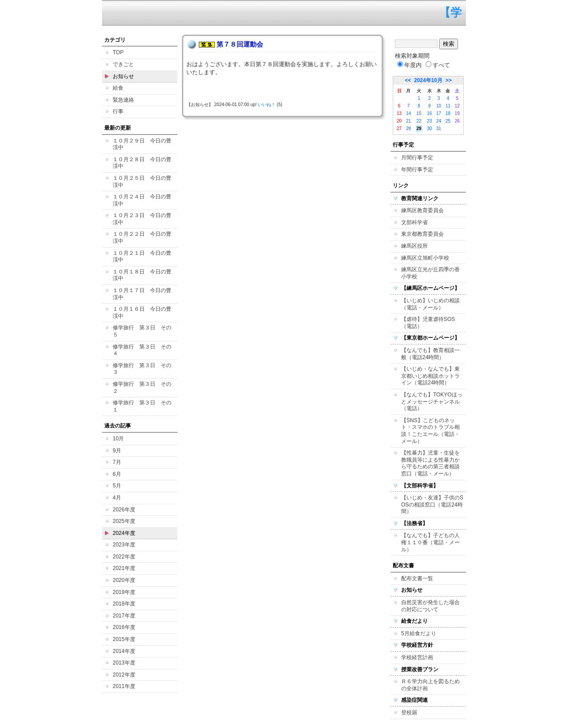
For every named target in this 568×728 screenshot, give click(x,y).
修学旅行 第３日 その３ (142, 369)
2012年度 (124, 675)
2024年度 (124, 533)
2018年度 (124, 604)
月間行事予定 (417, 158)
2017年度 (124, 616)
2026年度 (124, 510)
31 (439, 129)
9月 (117, 451)
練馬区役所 (414, 246)
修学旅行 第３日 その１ (142, 406)
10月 (118, 439)
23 (429, 121)
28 (408, 129)
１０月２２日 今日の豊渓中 (142, 237)
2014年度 (124, 651)
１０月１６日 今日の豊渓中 (142, 313)
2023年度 (124, 545)
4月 (117, 498)
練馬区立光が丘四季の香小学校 (430, 273)
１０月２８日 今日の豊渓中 (142, 163)
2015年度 (124, 639)
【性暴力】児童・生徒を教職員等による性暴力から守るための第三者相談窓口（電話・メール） (430, 463)
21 (408, 121)
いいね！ (267, 105)
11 (448, 106)
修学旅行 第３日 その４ (142, 350)
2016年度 (124, 627)
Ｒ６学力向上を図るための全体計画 (430, 685)
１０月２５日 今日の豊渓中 (142, 182)
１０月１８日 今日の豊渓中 (142, 275)
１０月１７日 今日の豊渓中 (142, 294)
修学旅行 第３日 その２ (142, 388)
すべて (438, 65)
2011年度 (124, 686)
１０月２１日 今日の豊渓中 (142, 257)
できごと (123, 64)
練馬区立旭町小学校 (425, 258)
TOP (118, 52)
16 (429, 113)
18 (448, 113)
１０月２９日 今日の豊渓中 (142, 144)
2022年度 (124, 557)
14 (408, 113)
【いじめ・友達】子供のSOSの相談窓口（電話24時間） (432, 504)
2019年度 (124, 592)
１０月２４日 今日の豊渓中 (142, 200)
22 (419, 121)
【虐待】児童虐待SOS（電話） (428, 323)
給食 (118, 88)
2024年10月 (428, 80)
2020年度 (124, 580)
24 (439, 121)
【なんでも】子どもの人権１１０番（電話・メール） (430, 542)
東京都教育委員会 (422, 234)
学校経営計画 (417, 657)
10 (439, 106)
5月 (117, 486)
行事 (118, 111)
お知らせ (123, 76)
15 (419, 113)
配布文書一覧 (417, 578)
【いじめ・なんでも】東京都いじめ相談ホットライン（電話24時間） (430, 376)
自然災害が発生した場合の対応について (430, 606)
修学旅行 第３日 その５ (142, 331)
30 (429, 129)
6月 (117, 474)
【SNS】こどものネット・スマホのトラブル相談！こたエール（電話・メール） (430, 431)
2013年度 (124, 663)
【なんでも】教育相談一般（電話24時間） (430, 354)
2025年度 (124, 521)
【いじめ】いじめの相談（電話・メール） (430, 304)
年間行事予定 (417, 170)
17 (439, 113)
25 (448, 121)
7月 (117, 462)
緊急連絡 (123, 100)
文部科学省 (414, 222)
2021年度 (124, 568)
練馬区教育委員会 (422, 210)
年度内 (409, 65)
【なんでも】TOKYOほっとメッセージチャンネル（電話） (432, 402)
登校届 (409, 712)
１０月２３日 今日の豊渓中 (142, 219)
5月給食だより (419, 633)
